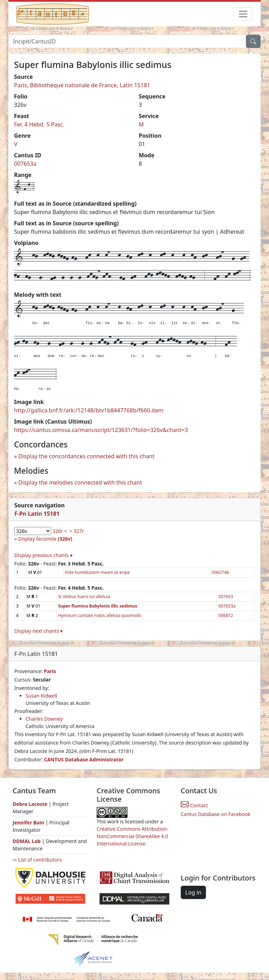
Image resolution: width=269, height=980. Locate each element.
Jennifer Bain (29, 823)
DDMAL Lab (27, 841)
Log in (193, 892)
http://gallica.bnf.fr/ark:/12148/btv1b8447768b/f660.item (89, 410)
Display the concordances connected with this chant (86, 456)
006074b (221, 572)
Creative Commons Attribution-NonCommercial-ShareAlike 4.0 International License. (132, 836)
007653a (25, 164)
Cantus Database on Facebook (216, 814)
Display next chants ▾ (39, 631)
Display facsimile (45, 539)
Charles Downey (44, 719)
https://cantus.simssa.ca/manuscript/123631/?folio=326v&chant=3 (101, 430)
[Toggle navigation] (243, 14)
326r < (60, 531)
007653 (226, 597)
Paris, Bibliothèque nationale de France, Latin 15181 (82, 85)
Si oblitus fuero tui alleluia (84, 597)
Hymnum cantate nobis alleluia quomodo (100, 615)
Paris (50, 671)
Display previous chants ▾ (43, 555)
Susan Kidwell (41, 696)
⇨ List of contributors (37, 860)
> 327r (77, 531)
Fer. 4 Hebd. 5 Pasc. (39, 124)
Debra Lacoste (30, 804)
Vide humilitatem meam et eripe (97, 572)
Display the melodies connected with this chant (80, 482)
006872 (226, 615)
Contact (194, 805)
